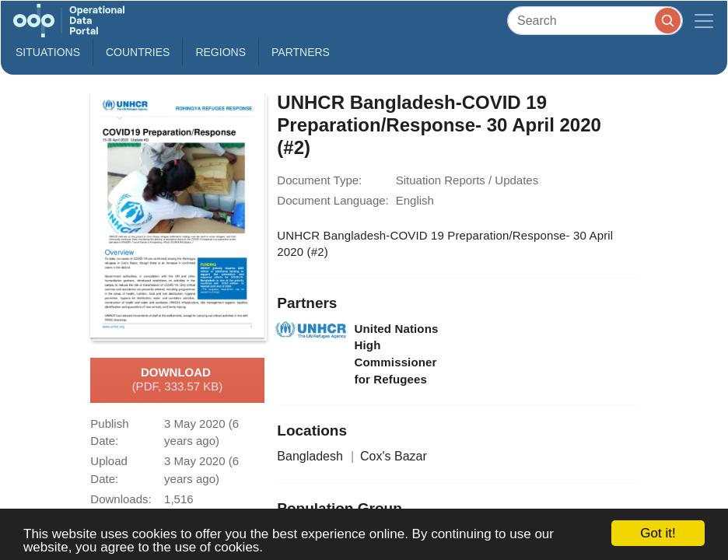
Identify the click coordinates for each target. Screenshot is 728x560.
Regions (220, 52)
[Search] (595, 21)
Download (178, 380)
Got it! (658, 533)
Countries (138, 52)
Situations (48, 52)
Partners (301, 52)
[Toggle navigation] (704, 21)
